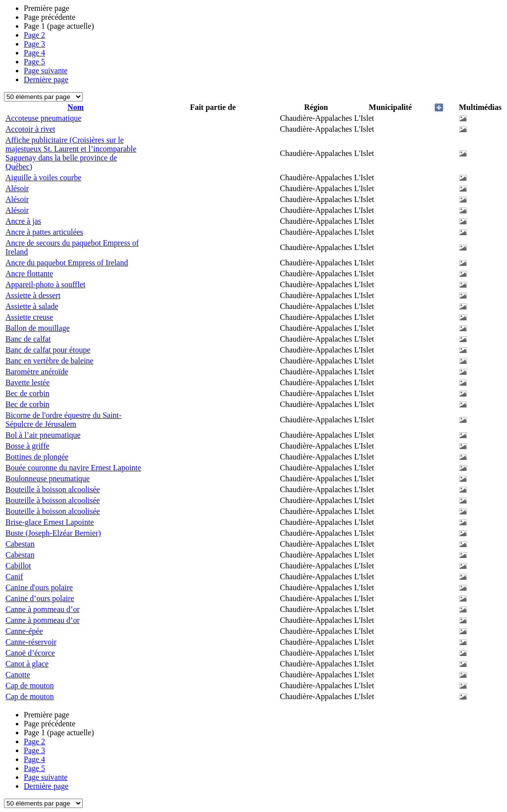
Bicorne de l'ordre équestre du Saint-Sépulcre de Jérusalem (63, 420)
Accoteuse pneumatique (43, 118)
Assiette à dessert (33, 295)
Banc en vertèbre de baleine (50, 361)
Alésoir (17, 188)
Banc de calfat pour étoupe (48, 350)
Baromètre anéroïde (37, 372)
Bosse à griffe (27, 446)
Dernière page (46, 79)
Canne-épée (24, 631)
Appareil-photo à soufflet (45, 284)
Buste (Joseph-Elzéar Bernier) (53, 533)
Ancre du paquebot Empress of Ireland (67, 263)
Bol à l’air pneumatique (43, 435)
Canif (14, 577)
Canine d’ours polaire (40, 598)
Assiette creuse (29, 317)
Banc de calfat (28, 339)
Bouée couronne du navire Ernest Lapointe (73, 468)
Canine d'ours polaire (39, 587)
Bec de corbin (27, 393)
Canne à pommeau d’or (43, 609)
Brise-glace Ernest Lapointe (50, 522)
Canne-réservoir (31, 642)
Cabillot (18, 566)
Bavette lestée (27, 382)
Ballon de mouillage (38, 328)
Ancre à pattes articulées (44, 232)
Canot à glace (27, 664)
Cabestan (20, 544)
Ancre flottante (29, 274)
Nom (76, 107)
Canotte (18, 675)
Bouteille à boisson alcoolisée (53, 489)
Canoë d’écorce (30, 653)
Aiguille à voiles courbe (43, 178)
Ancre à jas (23, 221)
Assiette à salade (32, 306)
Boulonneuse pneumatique (48, 479)
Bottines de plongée (37, 457)
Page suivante (46, 71)
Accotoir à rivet (30, 129)
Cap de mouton (30, 685)
